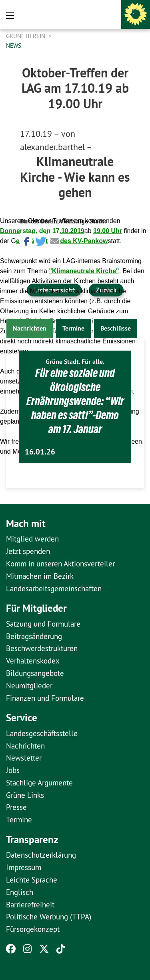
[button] (26, 240)
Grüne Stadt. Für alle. (75, 362)
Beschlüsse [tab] (116, 328)
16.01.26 (40, 452)
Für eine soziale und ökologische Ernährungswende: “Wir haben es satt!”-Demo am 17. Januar (75, 401)
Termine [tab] (73, 328)
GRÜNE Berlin (26, 36)
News (14, 46)
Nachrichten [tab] (30, 328)
